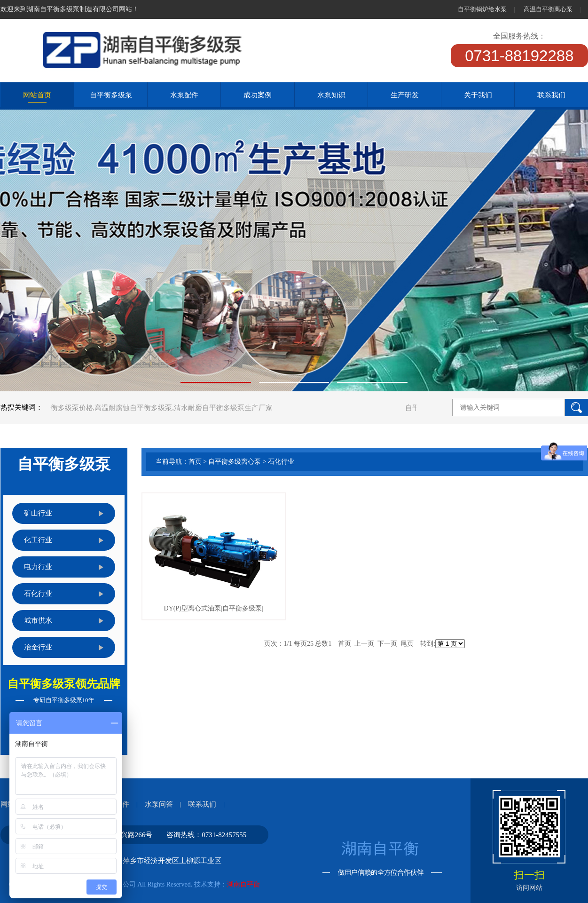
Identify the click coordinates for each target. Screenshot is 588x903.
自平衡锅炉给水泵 (482, 9)
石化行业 (281, 462)
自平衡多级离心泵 (235, 462)
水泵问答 (159, 804)
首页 (195, 462)
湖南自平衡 (243, 884)
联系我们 (202, 804)
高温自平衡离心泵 (548, 9)
